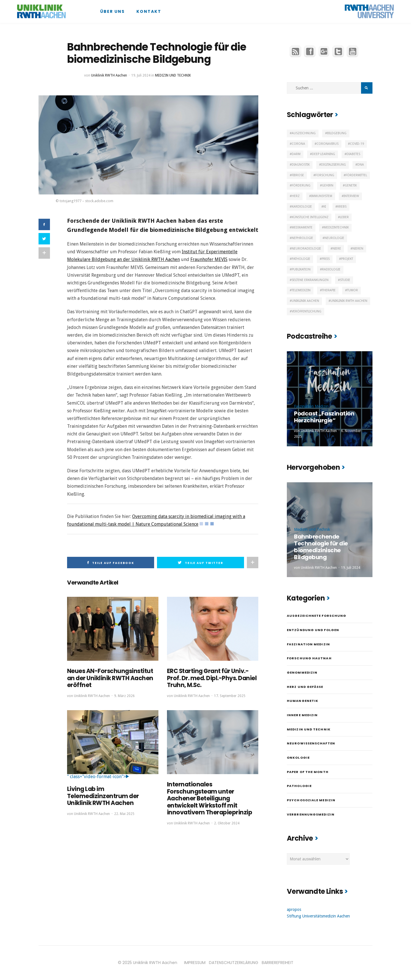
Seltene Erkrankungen (310, 280)
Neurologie (334, 238)
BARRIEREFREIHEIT (278, 963)
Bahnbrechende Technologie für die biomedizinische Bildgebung (321, 547)
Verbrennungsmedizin (311, 814)
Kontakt (149, 11)
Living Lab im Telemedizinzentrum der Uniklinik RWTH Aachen (102, 796)
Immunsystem (322, 196)
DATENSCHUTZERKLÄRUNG (234, 963)
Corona (298, 144)
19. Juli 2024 (141, 75)
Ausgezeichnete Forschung (317, 616)
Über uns (112, 11)
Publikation (301, 269)
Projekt (347, 259)
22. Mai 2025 (124, 813)
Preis (326, 259)
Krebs (342, 207)
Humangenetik (303, 701)
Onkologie (298, 758)
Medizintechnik (336, 227)
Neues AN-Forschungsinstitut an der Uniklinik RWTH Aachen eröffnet (109, 678)
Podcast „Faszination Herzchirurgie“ (324, 417)
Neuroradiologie (306, 249)
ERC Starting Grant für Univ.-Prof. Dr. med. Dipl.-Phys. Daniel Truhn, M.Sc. (210, 678)
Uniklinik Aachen (305, 301)
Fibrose (298, 175)
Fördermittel (356, 175)
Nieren (358, 249)
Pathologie (301, 259)
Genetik (351, 185)
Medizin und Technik (173, 75)
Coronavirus (328, 144)
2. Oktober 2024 (227, 822)
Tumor (352, 290)
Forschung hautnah (309, 658)
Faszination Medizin (311, 406)
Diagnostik (301, 165)
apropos (294, 909)
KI (325, 207)
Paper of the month (308, 772)
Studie (345, 280)
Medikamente (302, 227)
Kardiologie (302, 207)
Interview (351, 196)
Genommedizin (302, 672)
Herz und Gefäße (305, 687)
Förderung (301, 185)
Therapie (329, 290)
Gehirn (328, 185)
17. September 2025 (230, 695)
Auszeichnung (304, 133)
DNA (361, 165)
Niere (337, 249)
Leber (344, 217)
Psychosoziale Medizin (311, 800)
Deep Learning (324, 154)
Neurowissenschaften (311, 743)
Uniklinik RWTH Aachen (109, 75)
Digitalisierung (334, 165)
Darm (296, 154)
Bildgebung (337, 133)
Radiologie (331, 269)
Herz (296, 196)
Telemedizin (301, 290)
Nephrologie (302, 238)
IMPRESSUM (195, 963)
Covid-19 (357, 144)
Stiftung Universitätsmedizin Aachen (318, 916)
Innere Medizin (302, 715)
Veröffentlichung (307, 311)
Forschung (325, 175)
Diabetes (353, 154)
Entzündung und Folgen (313, 630)
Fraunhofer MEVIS (209, 259)
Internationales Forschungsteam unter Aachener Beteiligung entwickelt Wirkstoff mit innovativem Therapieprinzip (208, 798)
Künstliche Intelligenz (310, 217)
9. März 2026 (124, 695)
